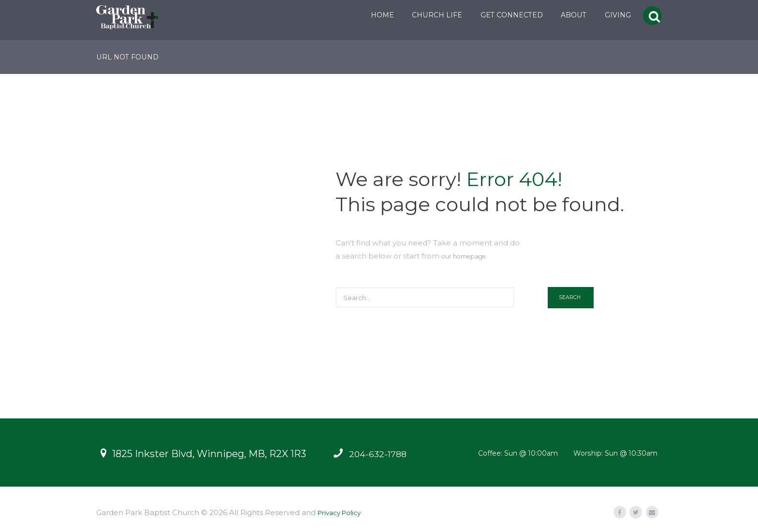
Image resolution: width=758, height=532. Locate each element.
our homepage (469, 256)
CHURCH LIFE (428, 15)
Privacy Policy (343, 512)
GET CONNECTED (503, 15)
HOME (373, 15)
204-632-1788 (380, 454)
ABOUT (565, 15)
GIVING (609, 15)
